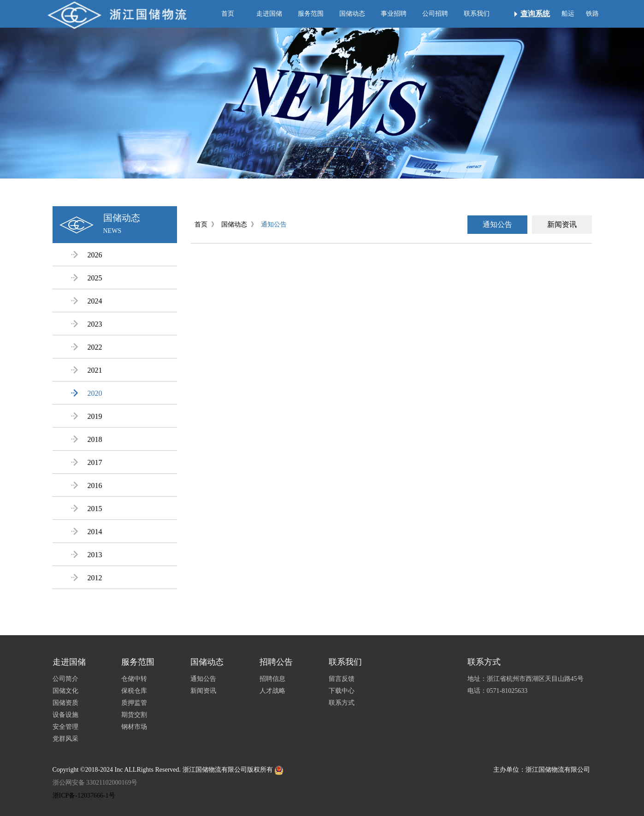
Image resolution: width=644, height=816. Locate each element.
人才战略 (272, 691)
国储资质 (65, 703)
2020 (87, 393)
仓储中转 (134, 679)
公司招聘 (435, 14)
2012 (87, 578)
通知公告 (274, 224)
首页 (228, 14)
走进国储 (269, 14)
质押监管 (134, 703)
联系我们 (477, 14)
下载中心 (342, 691)
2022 (87, 347)
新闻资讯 (562, 224)
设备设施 (65, 715)
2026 (87, 255)
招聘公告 (276, 662)
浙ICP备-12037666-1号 (84, 795)
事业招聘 (394, 14)
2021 (87, 370)
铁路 (592, 14)
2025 (87, 278)
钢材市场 (134, 727)
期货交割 (134, 715)
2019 (87, 416)
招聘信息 (272, 679)
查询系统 (535, 14)
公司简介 (65, 679)
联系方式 (342, 703)
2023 (87, 324)
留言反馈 (342, 679)
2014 (87, 532)
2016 (87, 485)
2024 (87, 301)
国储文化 (65, 691)
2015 (87, 509)
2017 (87, 462)
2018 (87, 439)
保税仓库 (134, 691)
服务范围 (311, 14)
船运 (568, 14)
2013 (87, 555)
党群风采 (65, 739)
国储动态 (352, 14)
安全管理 (65, 727)
